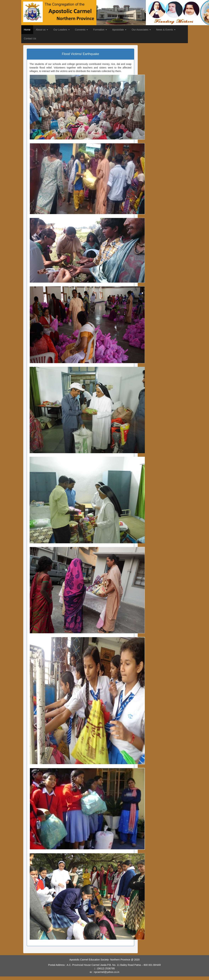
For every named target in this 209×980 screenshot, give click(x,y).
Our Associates (141, 30)
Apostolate (119, 30)
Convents (81, 30)
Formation (100, 30)
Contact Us (30, 38)
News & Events (166, 30)
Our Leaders (62, 30)
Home (27, 30)
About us (42, 30)
